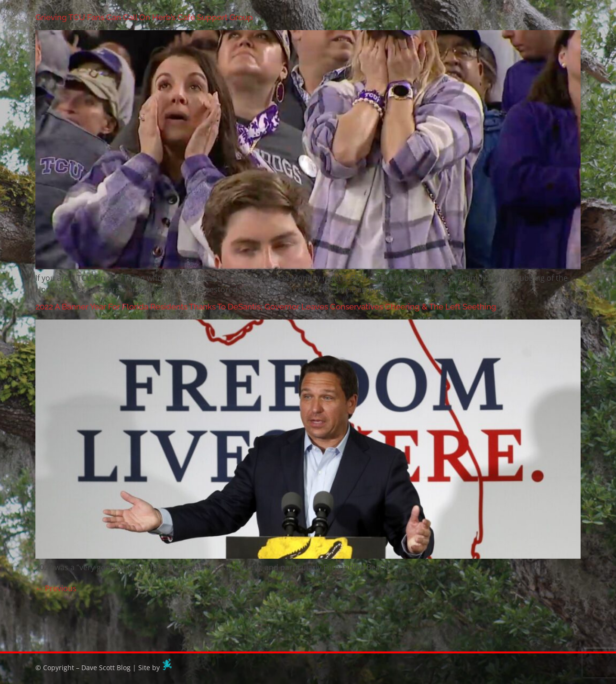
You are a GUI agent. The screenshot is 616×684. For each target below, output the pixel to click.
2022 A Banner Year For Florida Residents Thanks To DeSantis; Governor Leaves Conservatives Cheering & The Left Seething (266, 307)
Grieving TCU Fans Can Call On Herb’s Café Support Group (144, 17)
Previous (56, 588)
